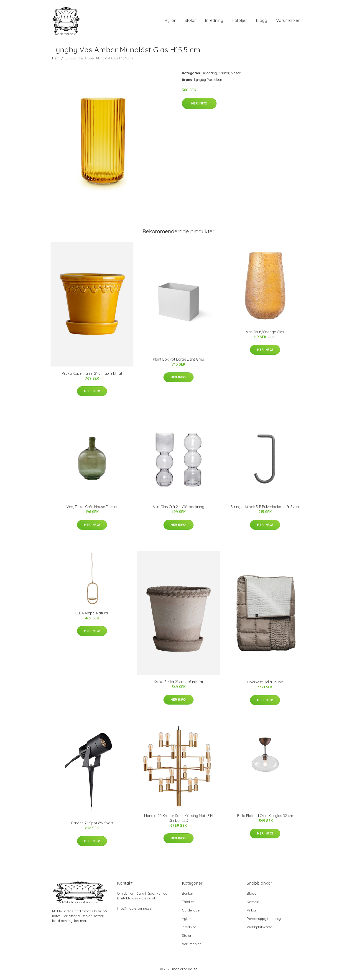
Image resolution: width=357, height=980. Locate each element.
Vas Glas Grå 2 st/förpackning (179, 510)
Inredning (214, 22)
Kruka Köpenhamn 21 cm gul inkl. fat (92, 377)
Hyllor (170, 22)
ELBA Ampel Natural (92, 616)
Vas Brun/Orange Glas (265, 335)
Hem (56, 61)
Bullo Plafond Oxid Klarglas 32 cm (265, 819)
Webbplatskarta (260, 930)
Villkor (252, 913)
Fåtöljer (240, 22)
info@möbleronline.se (134, 912)
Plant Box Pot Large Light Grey (178, 362)
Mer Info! (199, 107)
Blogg (261, 22)
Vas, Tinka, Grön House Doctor (92, 510)
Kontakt (253, 905)
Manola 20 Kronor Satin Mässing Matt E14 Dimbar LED (178, 821)
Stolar (190, 22)
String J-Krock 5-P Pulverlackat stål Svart (265, 510)
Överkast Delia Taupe (265, 685)
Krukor (224, 76)
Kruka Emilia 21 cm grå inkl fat (178, 685)
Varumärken (288, 22)
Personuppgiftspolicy (264, 922)
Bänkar (188, 897)
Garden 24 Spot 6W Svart (92, 826)
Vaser (236, 76)
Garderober (191, 913)
